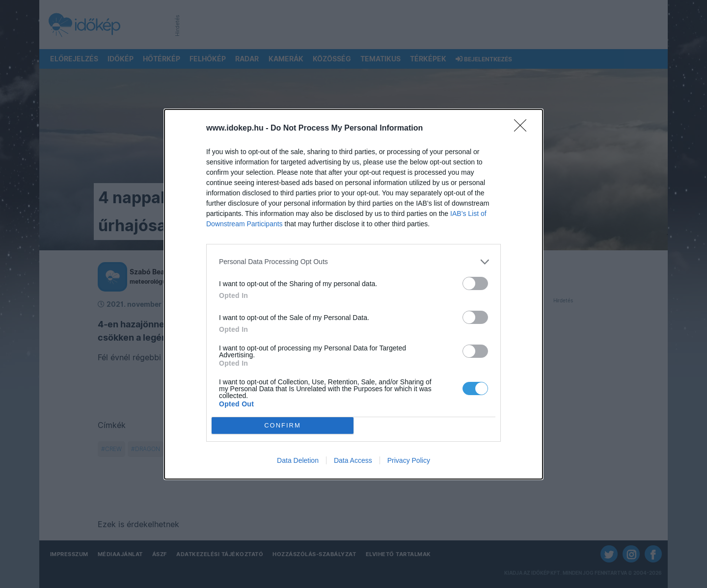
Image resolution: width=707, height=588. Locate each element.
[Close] (523, 129)
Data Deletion (298, 460)
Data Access (353, 460)
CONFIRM (283, 425)
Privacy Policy (409, 460)
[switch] (475, 283)
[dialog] (353, 294)
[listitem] (353, 262)
